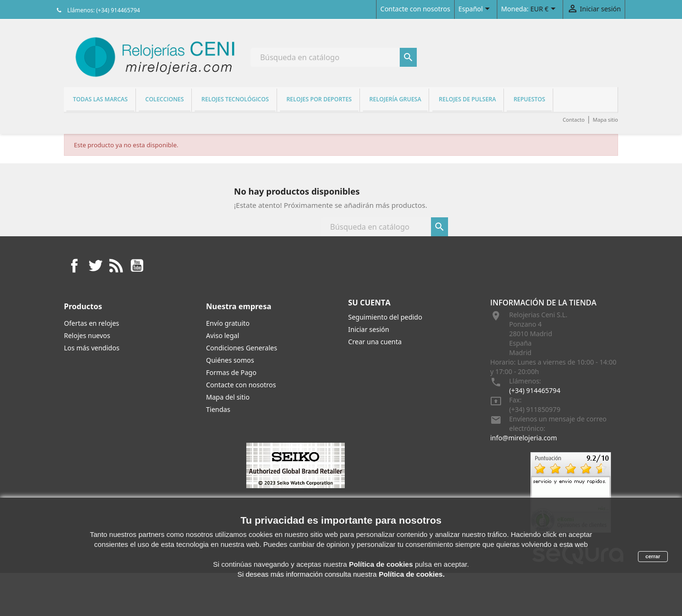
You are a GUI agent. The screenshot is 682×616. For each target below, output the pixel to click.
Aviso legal (223, 335)
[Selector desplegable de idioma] (476, 9)
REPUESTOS (529, 99)
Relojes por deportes (319, 99)
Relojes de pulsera (468, 99)
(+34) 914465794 (535, 390)
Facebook (74, 266)
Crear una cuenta (375, 342)
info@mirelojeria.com (524, 438)
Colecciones (165, 99)
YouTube (137, 266)
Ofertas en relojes (92, 323)
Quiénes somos (230, 360)
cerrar (653, 556)
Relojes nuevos (87, 335)
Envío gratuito (228, 323)
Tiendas (218, 409)
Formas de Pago (231, 372)
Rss (116, 266)
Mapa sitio (605, 120)
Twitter (95, 266)
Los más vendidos (92, 348)
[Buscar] (334, 57)
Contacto (574, 120)
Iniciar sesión (369, 329)
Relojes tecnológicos (235, 99)
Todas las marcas (100, 99)
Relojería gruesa (395, 99)
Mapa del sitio (228, 397)
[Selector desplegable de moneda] (545, 9)
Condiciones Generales (242, 348)
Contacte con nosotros (415, 9)
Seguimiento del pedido (385, 317)
